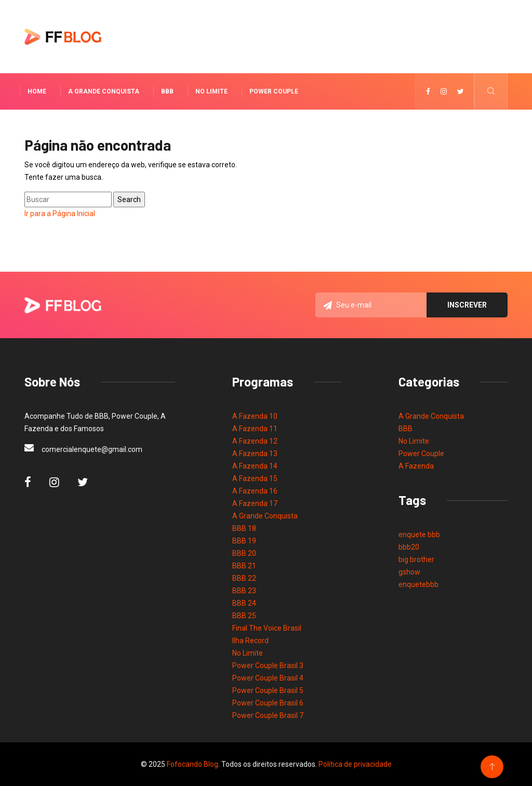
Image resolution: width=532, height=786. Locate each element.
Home (37, 91)
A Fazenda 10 (255, 416)
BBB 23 (244, 591)
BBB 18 (244, 528)
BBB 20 (244, 553)
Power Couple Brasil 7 (268, 715)
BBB (167, 91)
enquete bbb (419, 535)
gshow (409, 572)
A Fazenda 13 (255, 454)
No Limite (211, 91)
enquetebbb (418, 584)
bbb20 (409, 547)
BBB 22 (244, 578)
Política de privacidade (355, 764)
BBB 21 (244, 566)
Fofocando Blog (192, 764)
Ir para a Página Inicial (60, 214)
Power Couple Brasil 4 (268, 678)
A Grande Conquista (104, 91)
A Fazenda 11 (255, 429)
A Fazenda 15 (255, 478)
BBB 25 (244, 616)
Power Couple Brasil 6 (268, 703)
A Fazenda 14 (255, 466)
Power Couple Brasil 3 (268, 665)
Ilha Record (250, 641)
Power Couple (274, 91)
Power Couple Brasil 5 (268, 690)
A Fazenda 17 (255, 503)
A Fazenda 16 (255, 491)
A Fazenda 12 (255, 441)
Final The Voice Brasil (267, 628)
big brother (416, 559)
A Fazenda (416, 466)
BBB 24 (244, 603)
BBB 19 (244, 541)
